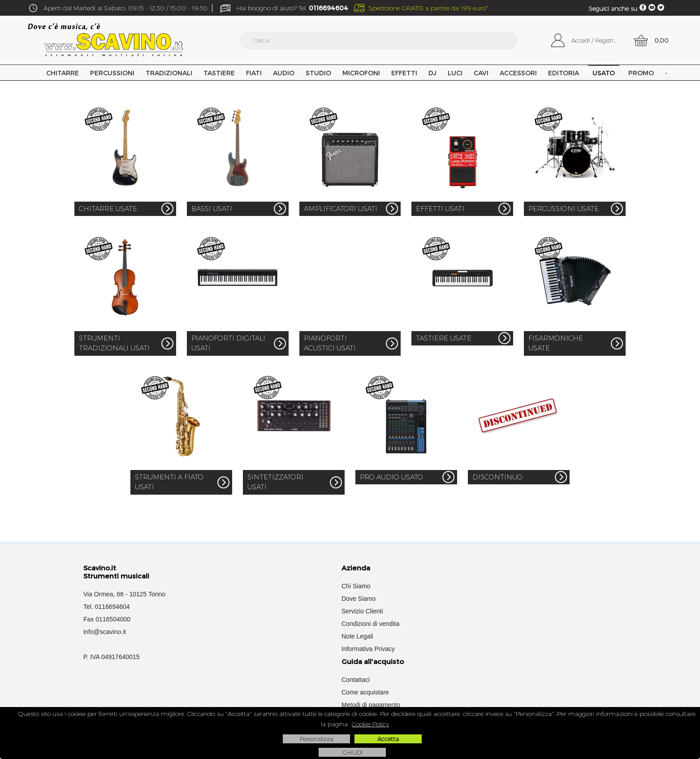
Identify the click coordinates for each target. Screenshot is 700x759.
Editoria (564, 73)
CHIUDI (352, 752)
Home (33, 73)
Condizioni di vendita (370, 624)
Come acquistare (365, 692)
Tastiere (219, 73)
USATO (604, 73)
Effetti (404, 73)
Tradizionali (169, 73)
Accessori (518, 73)
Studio (318, 73)
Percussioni (112, 73)
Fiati (254, 73)
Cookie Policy (370, 724)
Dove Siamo (359, 599)
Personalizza (317, 739)
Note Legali (357, 636)
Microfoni (361, 73)
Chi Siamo (356, 586)
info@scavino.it (105, 632)
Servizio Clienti (362, 611)
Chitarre (63, 73)
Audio (284, 73)
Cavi (481, 73)
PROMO (641, 73)
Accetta (388, 739)
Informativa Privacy (368, 649)
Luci (455, 73)
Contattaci (356, 680)
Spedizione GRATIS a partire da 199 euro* (428, 8)
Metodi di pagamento (371, 705)
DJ (432, 73)
